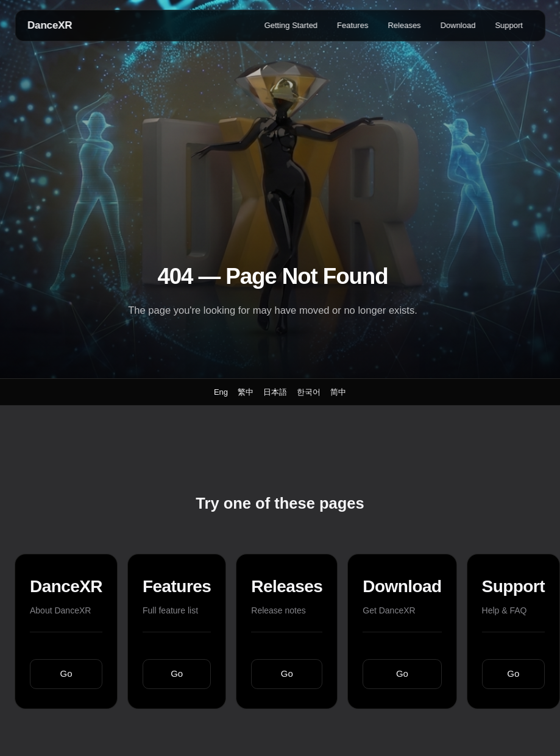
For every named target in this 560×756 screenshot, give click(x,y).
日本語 (275, 392)
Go (66, 673)
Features (353, 25)
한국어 (309, 392)
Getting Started (291, 25)
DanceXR (50, 25)
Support (509, 25)
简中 (338, 392)
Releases (404, 25)
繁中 (246, 392)
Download (458, 25)
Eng (221, 392)
